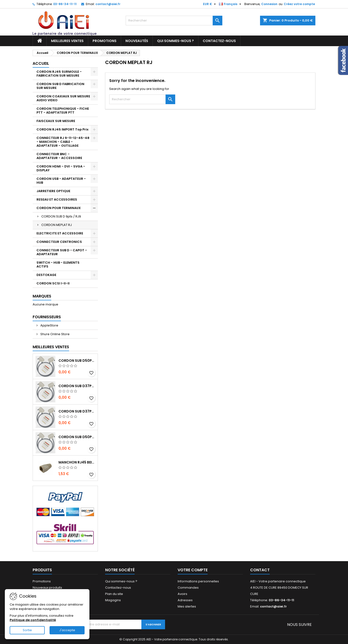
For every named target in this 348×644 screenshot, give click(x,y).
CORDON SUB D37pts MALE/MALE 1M (77, 386)
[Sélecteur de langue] (231, 4)
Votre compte (193, 570)
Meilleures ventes (67, 41)
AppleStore (49, 325)
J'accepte (67, 630)
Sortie (27, 630)
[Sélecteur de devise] (210, 4)
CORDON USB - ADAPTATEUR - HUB (61, 181)
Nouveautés (137, 41)
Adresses (185, 600)
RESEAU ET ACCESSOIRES (57, 199)
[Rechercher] (174, 21)
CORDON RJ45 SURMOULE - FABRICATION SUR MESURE (59, 74)
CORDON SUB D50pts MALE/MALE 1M (77, 361)
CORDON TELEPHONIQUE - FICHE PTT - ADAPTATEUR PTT (63, 111)
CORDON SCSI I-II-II (53, 283)
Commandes (188, 588)
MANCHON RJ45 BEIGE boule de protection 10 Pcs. (77, 462)
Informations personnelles (198, 581)
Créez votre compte (299, 4)
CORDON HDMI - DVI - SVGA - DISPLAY (61, 168)
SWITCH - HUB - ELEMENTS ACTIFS (58, 264)
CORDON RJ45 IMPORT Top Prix (62, 129)
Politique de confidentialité (33, 620)
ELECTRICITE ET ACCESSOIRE (60, 233)
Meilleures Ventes (51, 347)
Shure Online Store (55, 334)
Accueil (41, 63)
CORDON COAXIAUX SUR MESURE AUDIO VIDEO (63, 98)
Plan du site (114, 594)
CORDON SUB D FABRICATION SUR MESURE (60, 86)
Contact (260, 570)
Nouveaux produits (47, 588)
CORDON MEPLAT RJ (57, 225)
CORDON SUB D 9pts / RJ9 (61, 216)
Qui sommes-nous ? (175, 41)
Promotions (105, 41)
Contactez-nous (219, 41)
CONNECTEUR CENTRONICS (59, 242)
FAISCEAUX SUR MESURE (56, 121)
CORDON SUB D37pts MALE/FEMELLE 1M (77, 411)
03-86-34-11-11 (65, 4)
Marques (42, 296)
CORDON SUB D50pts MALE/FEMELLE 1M (77, 437)
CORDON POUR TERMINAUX (59, 208)
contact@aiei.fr (108, 4)
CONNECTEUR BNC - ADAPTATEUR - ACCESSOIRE (59, 156)
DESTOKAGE (46, 275)
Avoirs (182, 594)
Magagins (113, 600)
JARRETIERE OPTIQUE (53, 191)
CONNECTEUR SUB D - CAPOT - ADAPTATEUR (62, 252)
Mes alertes (187, 606)
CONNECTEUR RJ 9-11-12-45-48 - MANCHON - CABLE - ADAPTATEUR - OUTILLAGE (63, 142)
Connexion (269, 4)
